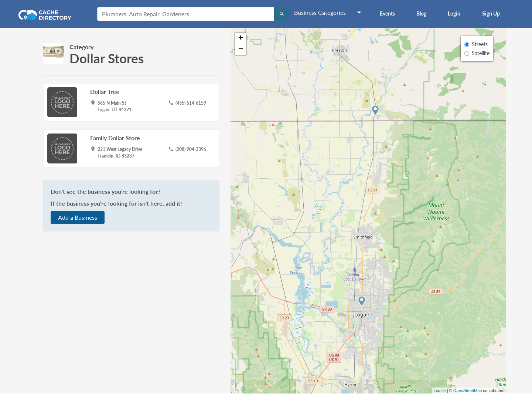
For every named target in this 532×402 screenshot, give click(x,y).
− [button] (241, 50)
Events (387, 13)
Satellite (481, 53)
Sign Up (491, 13)
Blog (421, 13)
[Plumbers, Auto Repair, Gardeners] (186, 14)
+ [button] (241, 38)
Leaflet (440, 391)
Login (454, 13)
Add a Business (78, 217)
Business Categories (320, 12)
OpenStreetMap (468, 391)
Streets (480, 44)
